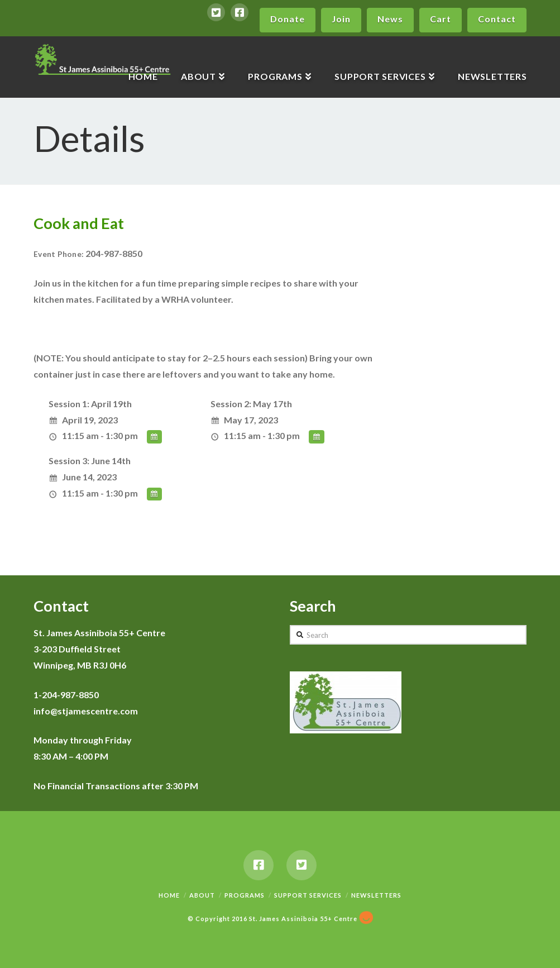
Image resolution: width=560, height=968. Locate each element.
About (202, 895)
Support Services (308, 895)
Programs (245, 895)
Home (169, 895)
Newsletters (376, 895)
